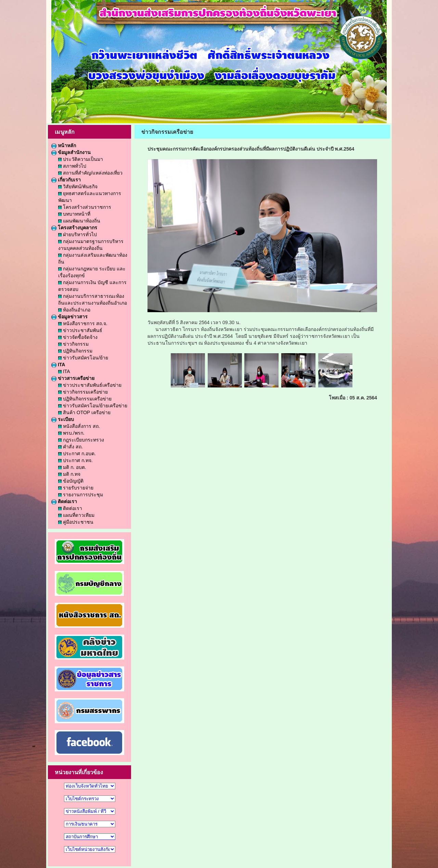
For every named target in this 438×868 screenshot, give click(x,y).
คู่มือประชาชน (76, 522)
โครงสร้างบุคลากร (74, 228)
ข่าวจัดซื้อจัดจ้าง (78, 337)
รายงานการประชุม (81, 495)
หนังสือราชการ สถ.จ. (83, 323)
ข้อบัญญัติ (71, 481)
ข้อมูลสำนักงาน (71, 152)
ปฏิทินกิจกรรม (75, 351)
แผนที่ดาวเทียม (76, 515)
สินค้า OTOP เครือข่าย (84, 412)
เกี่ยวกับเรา (66, 180)
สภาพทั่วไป (72, 166)
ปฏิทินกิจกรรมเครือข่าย (85, 399)
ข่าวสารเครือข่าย (73, 378)
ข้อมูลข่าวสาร (69, 317)
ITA (58, 365)
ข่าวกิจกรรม (73, 344)
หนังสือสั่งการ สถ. (79, 426)
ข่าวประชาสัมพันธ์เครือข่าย (90, 385)
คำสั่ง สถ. (70, 447)
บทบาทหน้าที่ (74, 214)
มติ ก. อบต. (72, 467)
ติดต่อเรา (64, 501)
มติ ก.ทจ (69, 474)
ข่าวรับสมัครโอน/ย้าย (83, 358)
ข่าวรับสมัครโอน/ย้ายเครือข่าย (93, 406)
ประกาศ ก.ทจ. (75, 460)
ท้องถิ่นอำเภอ (74, 310)
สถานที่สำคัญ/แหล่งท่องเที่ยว (90, 173)
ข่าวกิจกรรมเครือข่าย (83, 392)
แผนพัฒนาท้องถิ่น (79, 221)
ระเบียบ (63, 419)
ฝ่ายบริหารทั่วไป (78, 234)
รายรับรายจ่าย (76, 488)
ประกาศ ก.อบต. (77, 454)
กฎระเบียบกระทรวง (81, 440)
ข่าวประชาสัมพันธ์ (80, 330)
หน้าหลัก (64, 145)
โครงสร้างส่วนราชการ (85, 207)
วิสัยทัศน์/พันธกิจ (78, 187)
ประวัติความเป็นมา (81, 159)
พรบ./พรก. (71, 433)
